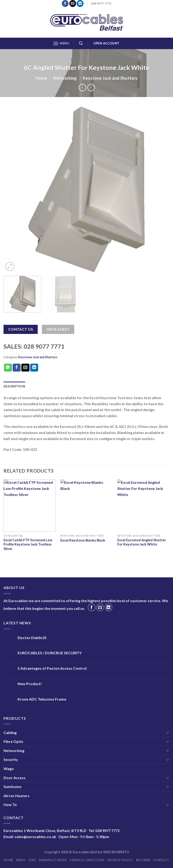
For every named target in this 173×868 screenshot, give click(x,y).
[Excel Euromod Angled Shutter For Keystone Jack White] (143, 505)
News (21, 860)
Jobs (32, 860)
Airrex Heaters (17, 796)
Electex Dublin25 (32, 638)
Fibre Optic (13, 741)
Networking (65, 78)
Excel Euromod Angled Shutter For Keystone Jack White (142, 542)
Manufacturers (53, 860)
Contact (161, 860)
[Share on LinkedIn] (34, 368)
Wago (9, 769)
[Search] (81, 43)
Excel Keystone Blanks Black (83, 540)
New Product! (30, 684)
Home (41, 78)
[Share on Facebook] (17, 368)
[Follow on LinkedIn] (80, 4)
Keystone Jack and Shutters (110, 78)
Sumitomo (13, 787)
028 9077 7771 (108, 830)
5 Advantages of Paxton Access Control (52, 668)
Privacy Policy (120, 860)
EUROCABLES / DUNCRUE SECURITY (50, 653)
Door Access (15, 778)
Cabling (10, 732)
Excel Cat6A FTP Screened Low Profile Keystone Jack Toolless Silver (28, 544)
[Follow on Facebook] (65, 4)
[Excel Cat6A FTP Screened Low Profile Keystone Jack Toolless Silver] (30, 505)
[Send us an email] (73, 4)
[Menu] (61, 43)
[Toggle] (168, 732)
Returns (143, 860)
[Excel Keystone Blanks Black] (86, 505)
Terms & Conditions (87, 860)
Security (11, 759)
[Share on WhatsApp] (8, 368)
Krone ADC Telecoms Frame (42, 699)
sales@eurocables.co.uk (35, 837)
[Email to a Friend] (25, 368)
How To (10, 805)
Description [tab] (14, 386)
